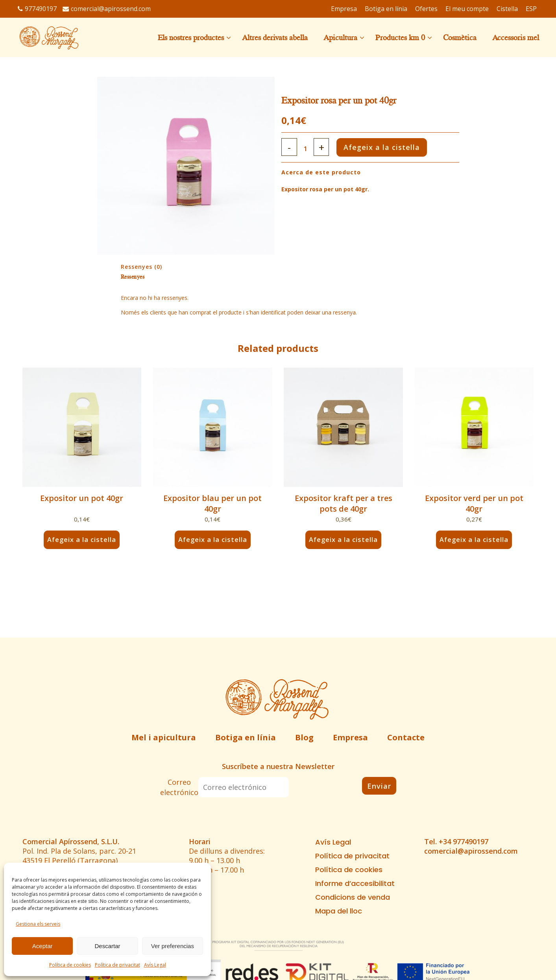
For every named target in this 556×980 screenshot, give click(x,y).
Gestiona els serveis (38, 924)
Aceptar (42, 946)
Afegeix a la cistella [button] (82, 540)
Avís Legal (155, 965)
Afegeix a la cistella (392, 147)
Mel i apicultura (164, 737)
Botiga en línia (246, 737)
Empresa (350, 737)
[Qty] (307, 149)
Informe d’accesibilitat (355, 884)
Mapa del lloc (339, 911)
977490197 (37, 9)
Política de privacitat (117, 965)
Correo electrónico (179, 787)
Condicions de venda (353, 897)
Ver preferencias (173, 946)
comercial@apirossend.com (107, 9)
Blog (304, 737)
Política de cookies (70, 965)
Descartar (107, 946)
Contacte (406, 737)
